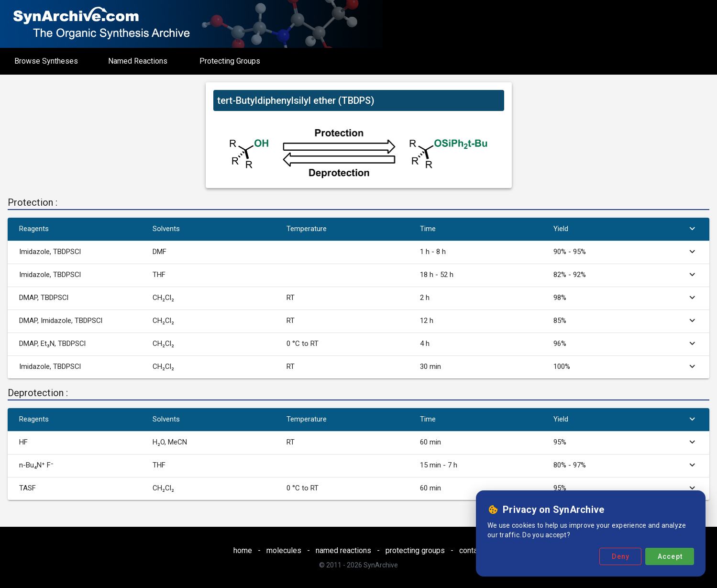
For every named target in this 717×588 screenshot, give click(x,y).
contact (471, 550)
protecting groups (415, 550)
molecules (284, 550)
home (243, 550)
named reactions (343, 550)
